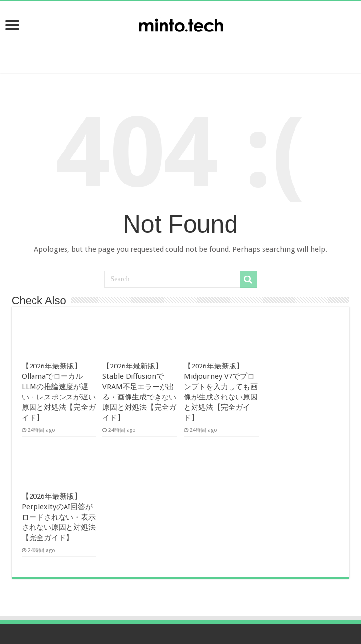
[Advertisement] (181, 49)
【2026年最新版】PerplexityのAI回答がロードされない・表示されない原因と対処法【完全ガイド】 (59, 517)
